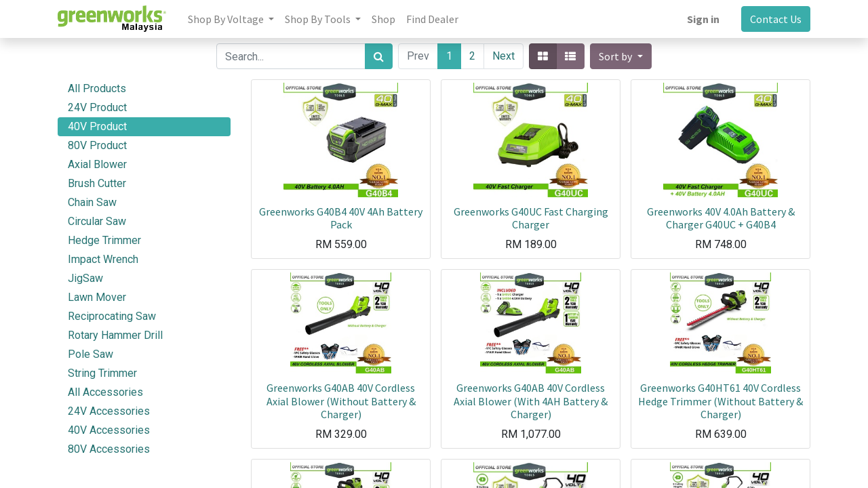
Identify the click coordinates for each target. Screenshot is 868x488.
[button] (620, 56)
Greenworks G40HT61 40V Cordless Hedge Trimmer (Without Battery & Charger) (721, 401)
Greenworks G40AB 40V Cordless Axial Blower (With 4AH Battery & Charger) (531, 401)
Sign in (703, 19)
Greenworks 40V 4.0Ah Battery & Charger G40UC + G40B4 (721, 218)
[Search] (379, 56)
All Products (97, 88)
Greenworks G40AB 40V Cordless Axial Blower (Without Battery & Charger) (341, 401)
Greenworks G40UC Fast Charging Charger (531, 218)
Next (504, 56)
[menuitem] (383, 19)
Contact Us (776, 19)
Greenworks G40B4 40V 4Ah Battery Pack (341, 218)
